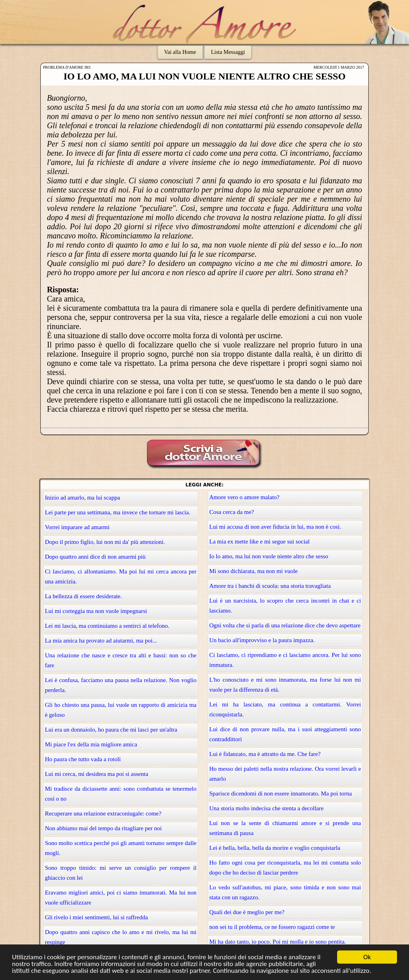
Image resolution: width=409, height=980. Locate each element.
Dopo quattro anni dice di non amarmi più (95, 557)
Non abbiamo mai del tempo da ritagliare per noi (103, 828)
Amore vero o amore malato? (244, 497)
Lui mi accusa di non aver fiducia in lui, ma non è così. (275, 527)
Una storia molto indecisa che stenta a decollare (266, 808)
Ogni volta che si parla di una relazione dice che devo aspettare (285, 625)
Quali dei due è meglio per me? (247, 912)
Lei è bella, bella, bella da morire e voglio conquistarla (275, 848)
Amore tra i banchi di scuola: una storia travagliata (270, 586)
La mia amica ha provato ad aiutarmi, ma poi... (101, 641)
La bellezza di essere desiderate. (83, 596)
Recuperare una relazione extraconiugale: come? (103, 813)
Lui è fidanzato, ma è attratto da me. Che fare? (265, 754)
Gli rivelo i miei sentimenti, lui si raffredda (96, 917)
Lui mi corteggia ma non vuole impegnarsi (96, 611)
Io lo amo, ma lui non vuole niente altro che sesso (269, 556)
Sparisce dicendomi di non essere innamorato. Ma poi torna (281, 794)
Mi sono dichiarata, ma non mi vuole (253, 571)
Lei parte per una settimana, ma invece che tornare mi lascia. (117, 512)
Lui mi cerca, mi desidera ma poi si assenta (96, 774)
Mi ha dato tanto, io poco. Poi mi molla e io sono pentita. (278, 942)
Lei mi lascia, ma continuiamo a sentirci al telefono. (107, 626)
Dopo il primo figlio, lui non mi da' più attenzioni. (105, 542)
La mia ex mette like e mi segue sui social (259, 542)
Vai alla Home (180, 52)
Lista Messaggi (228, 52)
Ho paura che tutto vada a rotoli (83, 759)
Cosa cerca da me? (232, 512)
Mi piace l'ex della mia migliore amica (91, 744)
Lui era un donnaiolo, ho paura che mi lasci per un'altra (111, 730)
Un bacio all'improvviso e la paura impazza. (262, 640)
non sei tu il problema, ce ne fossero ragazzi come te (272, 927)
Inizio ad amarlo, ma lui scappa (82, 498)
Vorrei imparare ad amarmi (77, 527)
